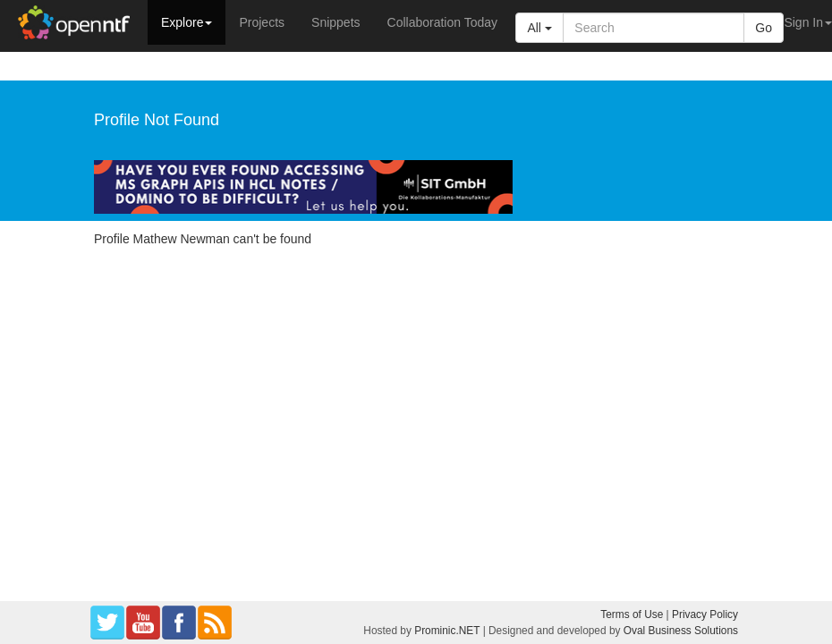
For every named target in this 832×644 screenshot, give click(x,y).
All (539, 28)
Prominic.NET (447, 631)
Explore (187, 22)
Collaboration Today (443, 22)
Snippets (335, 22)
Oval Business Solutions (681, 631)
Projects (262, 22)
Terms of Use (632, 614)
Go (764, 28)
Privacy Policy (705, 614)
